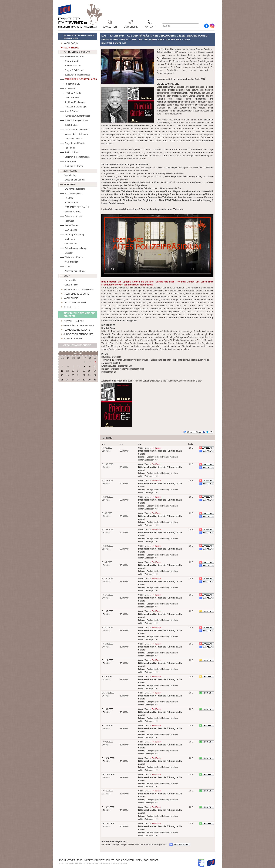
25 (62, 380)
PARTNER (70, 860)
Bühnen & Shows (70, 65)
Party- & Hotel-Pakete (72, 143)
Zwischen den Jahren (72, 179)
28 (78, 380)
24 (95, 375)
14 (78, 371)
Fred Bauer (156, 448)
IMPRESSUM (90, 860)
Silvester (66, 252)
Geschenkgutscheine (75, 346)
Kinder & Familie (70, 97)
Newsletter (110, 22)
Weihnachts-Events (71, 257)
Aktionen (68, 184)
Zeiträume (68, 170)
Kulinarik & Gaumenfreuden (75, 115)
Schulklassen (71, 338)
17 (95, 371)
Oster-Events (68, 243)
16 (89, 371)
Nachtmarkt (67, 239)
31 (95, 380)
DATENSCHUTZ (106, 860)
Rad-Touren (68, 147)
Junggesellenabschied (77, 334)
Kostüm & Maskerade (72, 102)
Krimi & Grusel (69, 111)
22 (84, 375)
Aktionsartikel (68, 280)
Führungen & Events (75, 52)
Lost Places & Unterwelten (74, 129)
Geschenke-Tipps (70, 211)
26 (67, 380)
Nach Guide (69, 298)
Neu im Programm (73, 302)
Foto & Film (67, 88)
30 (89, 380)
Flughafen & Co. (70, 83)
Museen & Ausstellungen (74, 134)
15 (84, 371)
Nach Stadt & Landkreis (77, 289)
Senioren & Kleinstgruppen (75, 157)
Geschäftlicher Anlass (77, 325)
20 (73, 375)
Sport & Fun (68, 161)
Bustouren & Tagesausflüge (75, 74)
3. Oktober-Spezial (71, 193)
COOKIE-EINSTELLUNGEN (129, 860)
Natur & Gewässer (71, 138)
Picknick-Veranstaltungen (74, 248)
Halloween (67, 220)
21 (78, 375)
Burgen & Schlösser (71, 70)
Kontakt (150, 22)
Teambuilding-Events (75, 329)
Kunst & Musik (69, 125)
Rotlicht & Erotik (70, 152)
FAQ (61, 860)
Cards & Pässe (69, 284)
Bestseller (69, 307)
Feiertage (67, 198)
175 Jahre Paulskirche (73, 188)
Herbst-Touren (69, 225)
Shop (65, 275)
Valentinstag (68, 175)
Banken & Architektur (72, 56)
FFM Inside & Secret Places (78, 79)
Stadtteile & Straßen (71, 166)
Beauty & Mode (69, 61)
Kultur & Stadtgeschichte (74, 120)
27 (73, 380)
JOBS (80, 860)
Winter (65, 266)
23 (89, 375)
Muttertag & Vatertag (72, 234)
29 (84, 380)
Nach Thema (69, 47)
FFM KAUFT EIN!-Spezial (74, 207)
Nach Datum (69, 43)
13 (73, 371)
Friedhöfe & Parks (71, 93)
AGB (146, 860)
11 (62, 371)
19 (67, 375)
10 (95, 367)
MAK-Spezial (68, 230)
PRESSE (154, 860)
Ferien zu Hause (70, 202)
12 (67, 371)
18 (62, 375)
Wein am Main (69, 262)
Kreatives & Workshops (73, 106)
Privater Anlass (72, 321)
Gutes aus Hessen (71, 216)
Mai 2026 (78, 353)
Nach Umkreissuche (74, 293)
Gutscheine (131, 22)
